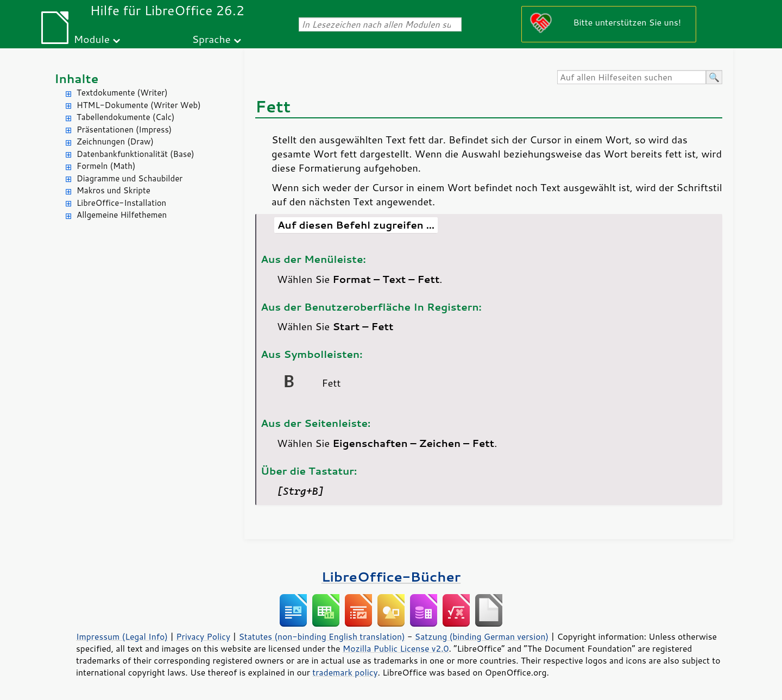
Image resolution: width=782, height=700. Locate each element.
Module (92, 39)
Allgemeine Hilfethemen (122, 215)
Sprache (211, 39)
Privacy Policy (203, 636)
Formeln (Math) (106, 166)
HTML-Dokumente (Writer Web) (139, 105)
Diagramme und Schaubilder (130, 178)
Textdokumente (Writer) (122, 93)
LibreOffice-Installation (121, 203)
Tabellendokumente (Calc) (125, 117)
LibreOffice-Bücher (391, 576)
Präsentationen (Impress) (124, 130)
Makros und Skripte (113, 190)
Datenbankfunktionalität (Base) (135, 154)
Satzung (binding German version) (482, 636)
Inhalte (76, 78)
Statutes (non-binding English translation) (321, 636)
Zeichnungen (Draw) (115, 141)
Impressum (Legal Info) (122, 636)
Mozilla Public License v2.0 (396, 648)
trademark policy (345, 672)
